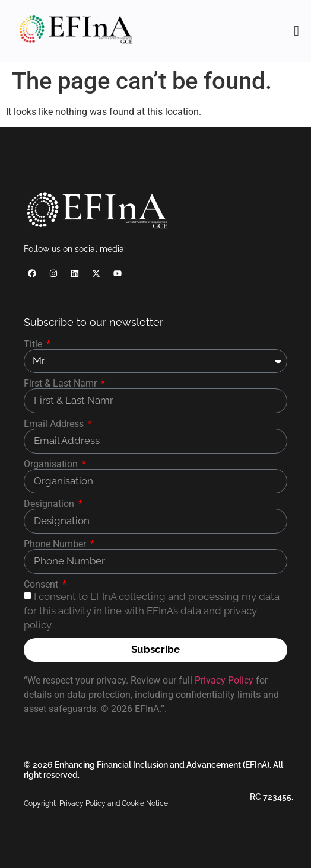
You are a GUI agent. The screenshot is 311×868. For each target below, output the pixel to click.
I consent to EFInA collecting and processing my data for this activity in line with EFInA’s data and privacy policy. (152, 611)
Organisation (52, 464)
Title (34, 344)
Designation (50, 504)
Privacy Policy (224, 680)
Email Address (55, 424)
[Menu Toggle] (296, 31)
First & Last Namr (61, 384)
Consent (42, 585)
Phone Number (56, 544)
